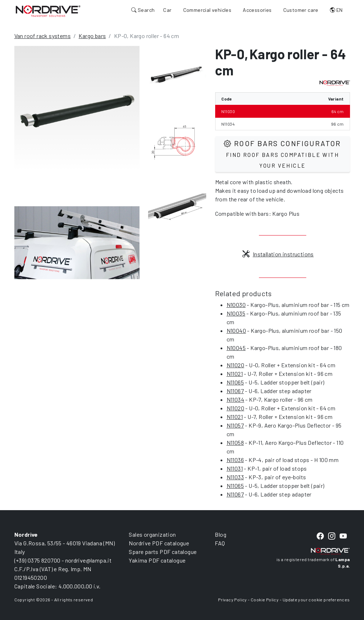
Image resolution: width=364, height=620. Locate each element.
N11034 (235, 399)
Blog (221, 534)
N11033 (235, 477)
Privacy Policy (233, 600)
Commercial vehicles (207, 10)
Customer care (301, 10)
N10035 (236, 313)
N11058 (235, 442)
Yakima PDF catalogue (157, 560)
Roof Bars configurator (282, 154)
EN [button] (336, 10)
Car (167, 10)
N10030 (236, 305)
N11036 (235, 460)
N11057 (235, 425)
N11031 (235, 468)
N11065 (235, 382)
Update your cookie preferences (316, 600)
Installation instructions (278, 254)
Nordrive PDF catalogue (159, 543)
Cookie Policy (265, 600)
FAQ (220, 543)
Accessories (257, 10)
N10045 (236, 348)
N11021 (235, 374)
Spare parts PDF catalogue (163, 552)
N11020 (235, 365)
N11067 (235, 391)
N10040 (236, 330)
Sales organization (152, 534)
